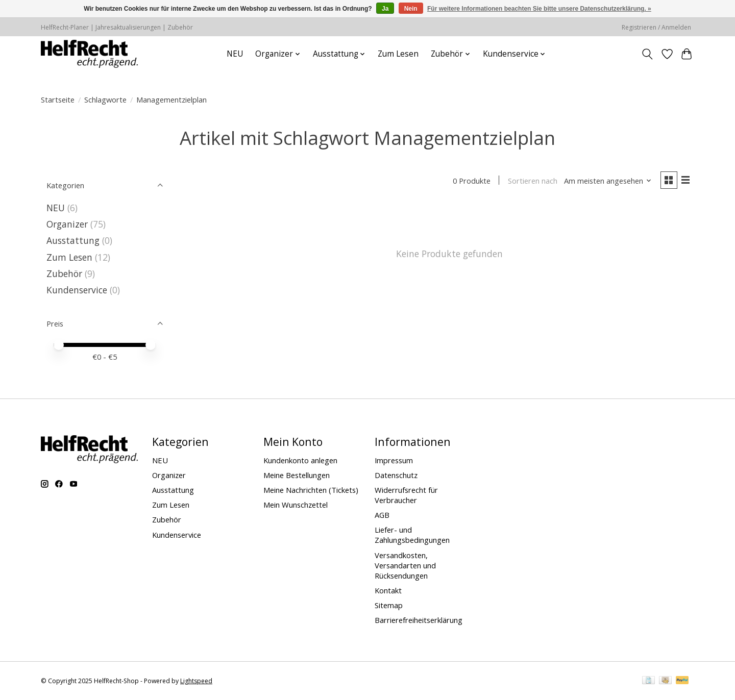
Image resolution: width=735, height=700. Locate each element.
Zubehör (64, 273)
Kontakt (388, 590)
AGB (382, 515)
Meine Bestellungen (297, 475)
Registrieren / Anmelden (656, 27)
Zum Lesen (398, 54)
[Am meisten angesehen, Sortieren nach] (607, 181)
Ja (385, 9)
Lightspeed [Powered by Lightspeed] (196, 681)
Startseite (58, 99)
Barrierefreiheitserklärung (419, 620)
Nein (411, 9)
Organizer (67, 224)
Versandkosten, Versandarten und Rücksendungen (405, 565)
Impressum (394, 460)
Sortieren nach (531, 181)
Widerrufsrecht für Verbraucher (406, 495)
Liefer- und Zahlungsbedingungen (412, 535)
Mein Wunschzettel (296, 505)
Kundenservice (77, 290)
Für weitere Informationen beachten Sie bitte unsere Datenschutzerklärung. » (539, 9)
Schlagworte (105, 99)
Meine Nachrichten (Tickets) (311, 490)
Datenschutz (396, 475)
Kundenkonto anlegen (300, 460)
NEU (235, 54)
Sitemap (389, 605)
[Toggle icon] (647, 54)
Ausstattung (73, 240)
